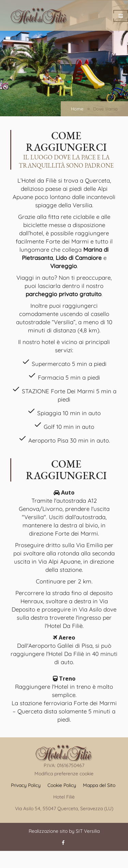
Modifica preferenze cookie (64, 774)
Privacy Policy (26, 785)
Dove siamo (105, 109)
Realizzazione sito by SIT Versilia (64, 831)
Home (77, 109)
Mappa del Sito (99, 785)
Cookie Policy (62, 785)
